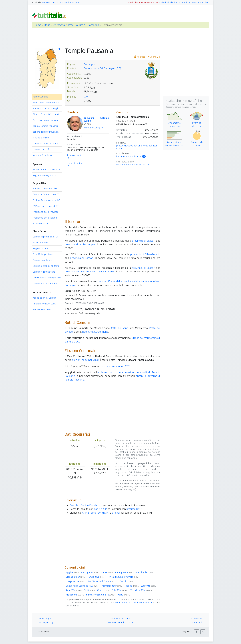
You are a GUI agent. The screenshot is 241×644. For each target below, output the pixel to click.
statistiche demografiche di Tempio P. (181, 107)
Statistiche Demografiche (46, 103)
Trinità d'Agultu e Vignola (123, 577)
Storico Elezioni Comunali (46, 114)
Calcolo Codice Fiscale (67, 2)
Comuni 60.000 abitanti (46, 266)
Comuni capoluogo (42, 260)
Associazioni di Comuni (44, 298)
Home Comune (40, 97)
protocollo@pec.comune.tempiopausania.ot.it (137, 147)
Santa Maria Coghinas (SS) (82, 586)
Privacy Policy (46, 622)
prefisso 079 (134, 509)
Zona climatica (75, 163)
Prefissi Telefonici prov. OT (46, 200)
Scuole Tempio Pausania (45, 126)
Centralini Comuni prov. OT (46, 194)
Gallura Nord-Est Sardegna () (102, 68)
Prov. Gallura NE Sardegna (83, 25)
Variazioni (164, 2)
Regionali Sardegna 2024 (45, 175)
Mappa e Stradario (42, 155)
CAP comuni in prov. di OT (46, 206)
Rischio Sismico (41, 138)
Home (38, 25)
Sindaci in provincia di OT (45, 188)
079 (86, 97)
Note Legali (45, 619)
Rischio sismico (75, 155)
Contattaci (196, 622)
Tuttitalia (36, 2)
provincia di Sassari (144, 241)
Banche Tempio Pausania (46, 132)
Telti (90, 590)
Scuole (195, 2)
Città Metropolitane (43, 254)
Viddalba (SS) (76, 577)
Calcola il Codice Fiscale (84, 505)
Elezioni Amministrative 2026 (143, 2)
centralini (103, 513)
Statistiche (185, 2)
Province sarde (40, 243)
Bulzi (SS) (120, 590)
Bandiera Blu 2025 (42, 310)
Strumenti (196, 619)
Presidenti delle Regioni (45, 218)
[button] (197, 632)
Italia (47, 25)
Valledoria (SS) (141, 590)
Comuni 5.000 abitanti (45, 284)
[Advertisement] (112, 541)
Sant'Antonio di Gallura (102, 581)
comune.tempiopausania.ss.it (132, 165)
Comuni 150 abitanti (44, 272)
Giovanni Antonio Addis (96, 119)
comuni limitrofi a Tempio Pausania (133, 603)
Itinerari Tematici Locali (45, 304)
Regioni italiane (40, 248)
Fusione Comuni (41, 224)
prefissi (92, 513)
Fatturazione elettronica (45, 120)
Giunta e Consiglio (93, 128)
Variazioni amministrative (121, 622)
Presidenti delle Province (46, 212)
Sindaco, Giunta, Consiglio (46, 108)
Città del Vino (120, 328)
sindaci (116, 513)
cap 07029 (100, 509)
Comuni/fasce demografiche (47, 278)
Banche (204, 2)
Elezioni (174, 2)
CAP (84, 513)
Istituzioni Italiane (121, 619)
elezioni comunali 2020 (85, 360)
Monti (103, 590)
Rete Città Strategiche (95, 332)
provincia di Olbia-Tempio (80, 244)
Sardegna (59, 25)
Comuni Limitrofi (41, 149)
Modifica (140, 57)
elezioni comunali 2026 (117, 366)
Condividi (154, 57)
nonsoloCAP (48, 2)
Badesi (132, 586)
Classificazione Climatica (45, 144)
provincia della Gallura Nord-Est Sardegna (89, 272)
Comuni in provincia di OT (45, 237)
